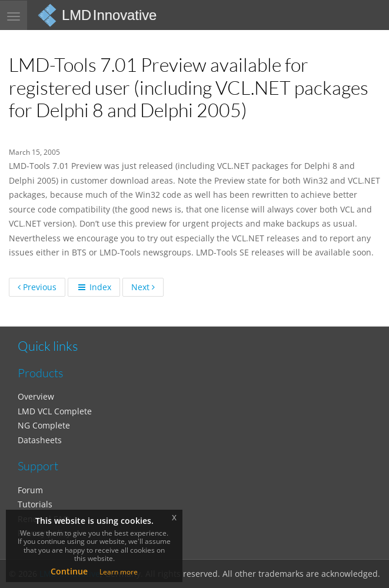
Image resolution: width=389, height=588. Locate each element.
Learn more (119, 572)
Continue (69, 571)
